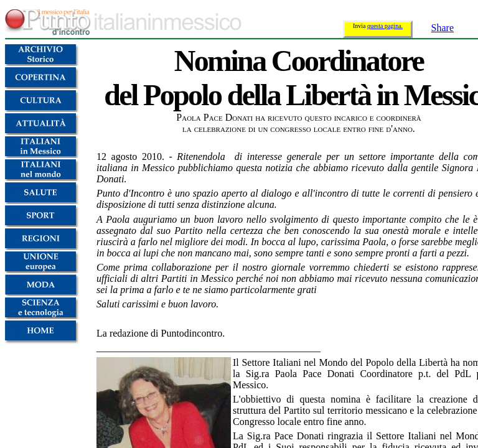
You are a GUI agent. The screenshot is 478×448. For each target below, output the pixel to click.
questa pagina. (385, 26)
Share (443, 28)
